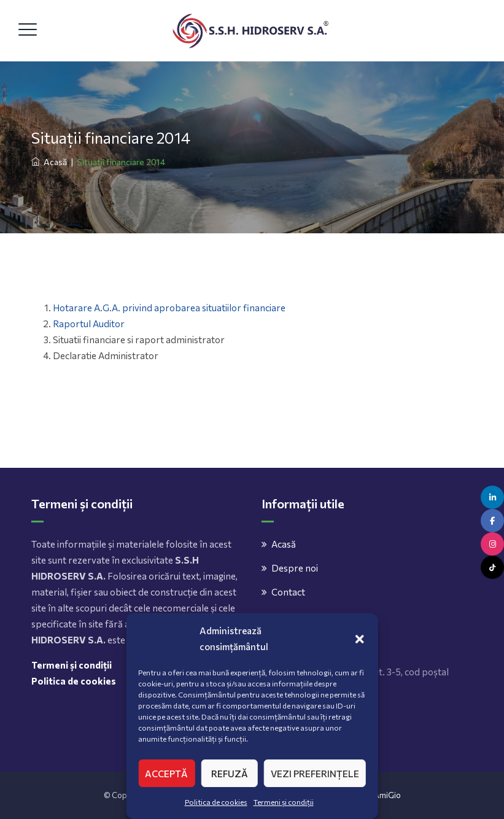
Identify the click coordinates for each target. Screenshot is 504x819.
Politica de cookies (216, 802)
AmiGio (387, 795)
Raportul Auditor (89, 324)
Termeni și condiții (284, 802)
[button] (360, 639)
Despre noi (295, 568)
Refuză (230, 774)
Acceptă (166, 774)
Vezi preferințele (315, 774)
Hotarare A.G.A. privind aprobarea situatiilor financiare (169, 308)
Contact (288, 592)
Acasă (49, 162)
